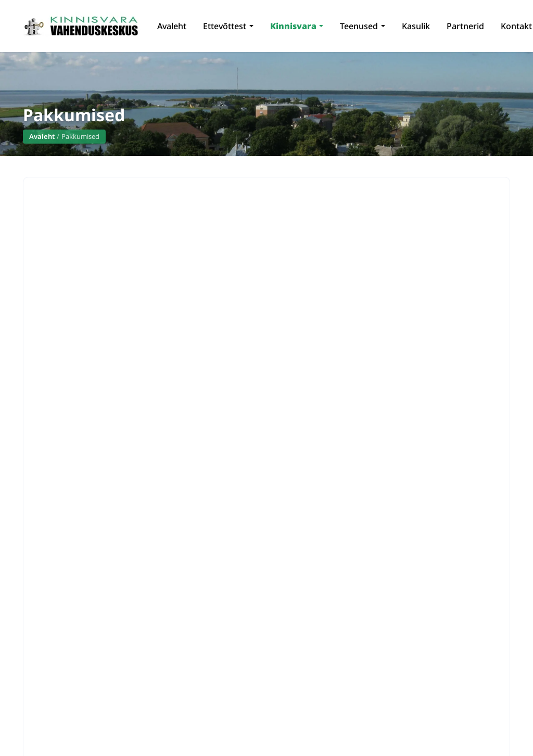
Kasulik (416, 26)
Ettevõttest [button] (225, 26)
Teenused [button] (359, 26)
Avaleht (172, 26)
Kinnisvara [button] (293, 26)
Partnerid (465, 26)
